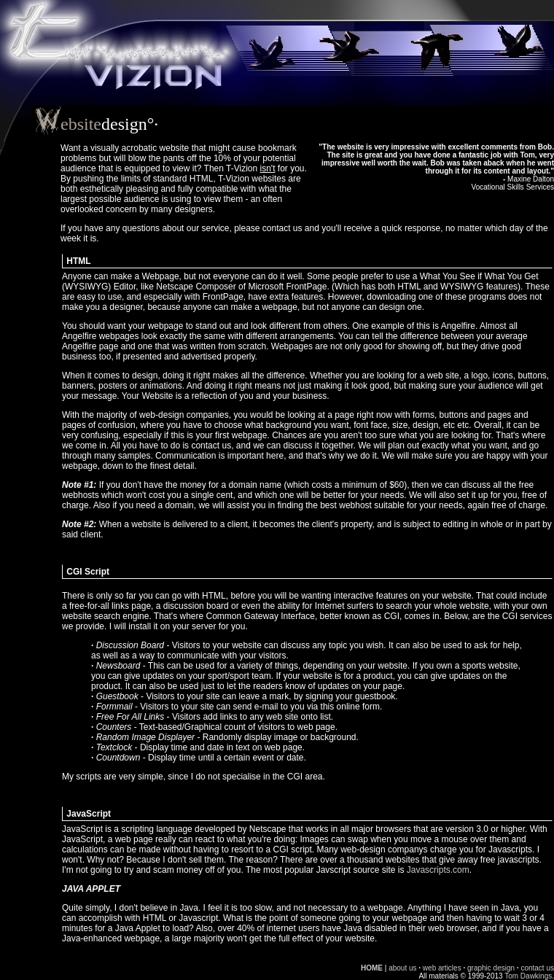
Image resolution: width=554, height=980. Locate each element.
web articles (442, 968)
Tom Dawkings (528, 976)
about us (402, 968)
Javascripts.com (438, 870)
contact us (537, 968)
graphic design (491, 968)
